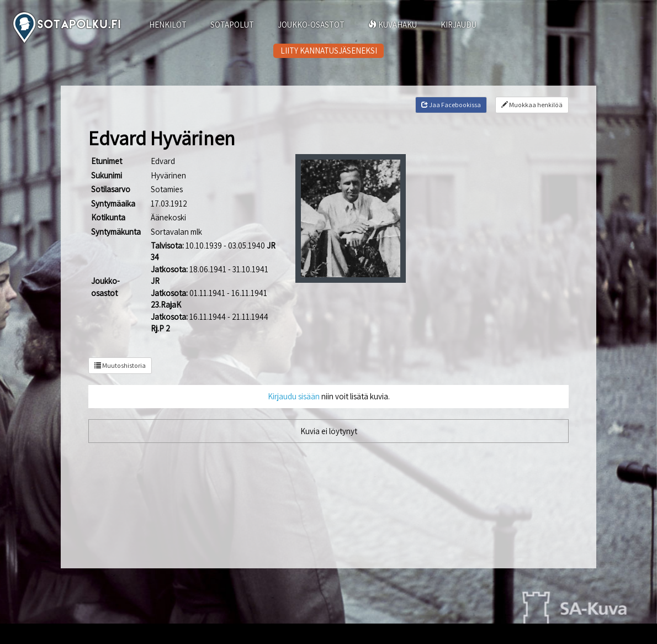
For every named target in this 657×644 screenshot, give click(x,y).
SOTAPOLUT (232, 25)
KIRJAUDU (459, 25)
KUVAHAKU (393, 25)
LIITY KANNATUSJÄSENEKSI (329, 51)
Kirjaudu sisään (294, 396)
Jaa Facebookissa (451, 105)
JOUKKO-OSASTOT (311, 25)
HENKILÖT (168, 25)
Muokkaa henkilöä (532, 105)
